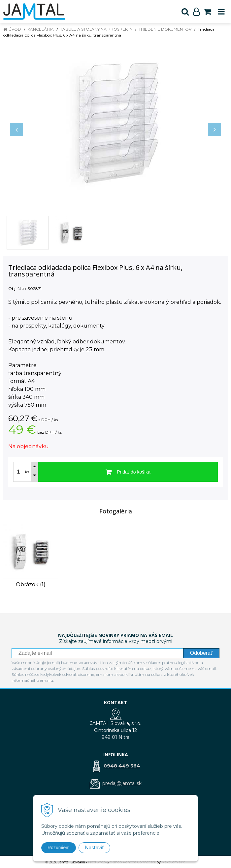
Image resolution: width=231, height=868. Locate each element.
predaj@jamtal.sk (122, 783)
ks (27, 472)
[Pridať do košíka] (128, 472)
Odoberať (201, 653)
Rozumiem (59, 848)
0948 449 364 (122, 766)
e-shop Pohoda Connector (133, 862)
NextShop (97, 862)
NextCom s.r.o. (174, 862)
